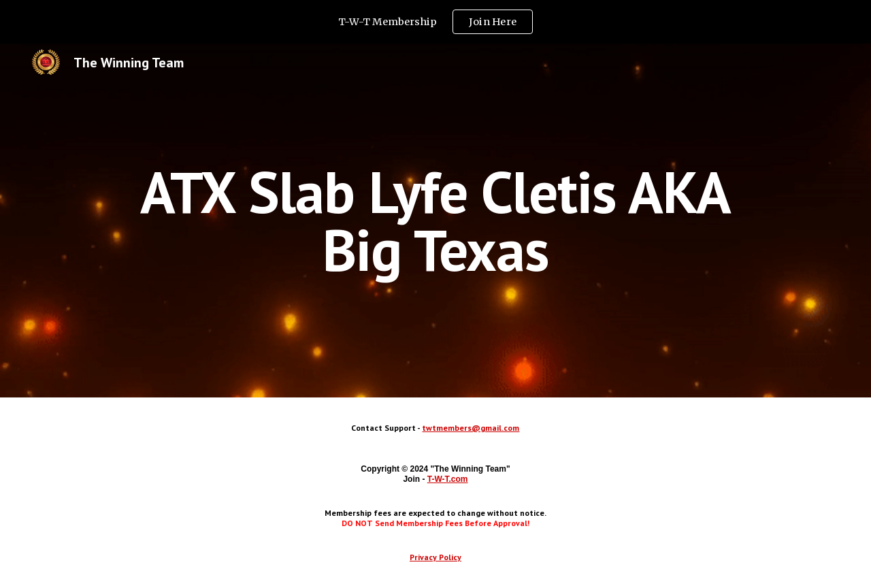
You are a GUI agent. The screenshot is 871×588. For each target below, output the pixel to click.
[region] (435, 22)
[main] (435, 221)
